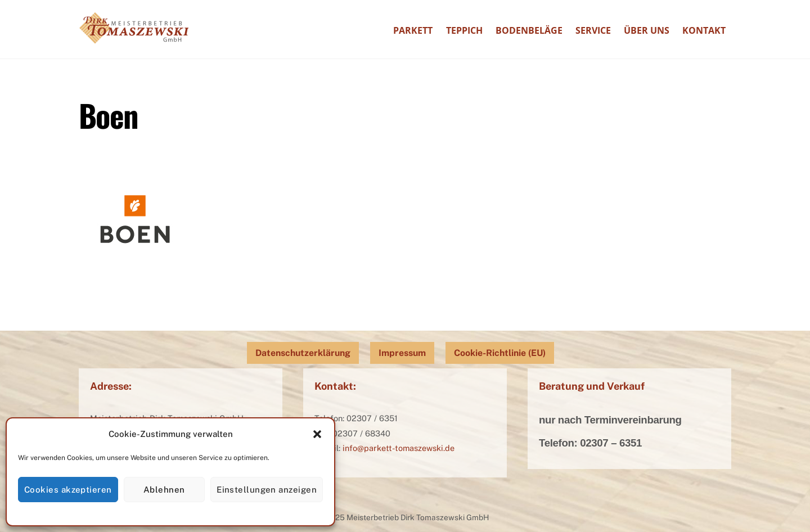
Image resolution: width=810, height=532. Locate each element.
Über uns (647, 30)
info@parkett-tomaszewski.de (399, 448)
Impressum (402, 353)
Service (593, 30)
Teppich (464, 30)
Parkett (413, 30)
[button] (317, 434)
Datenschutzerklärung (303, 353)
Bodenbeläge (529, 30)
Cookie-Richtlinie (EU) (500, 353)
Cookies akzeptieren (68, 490)
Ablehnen (164, 490)
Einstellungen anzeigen (267, 490)
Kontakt (704, 30)
